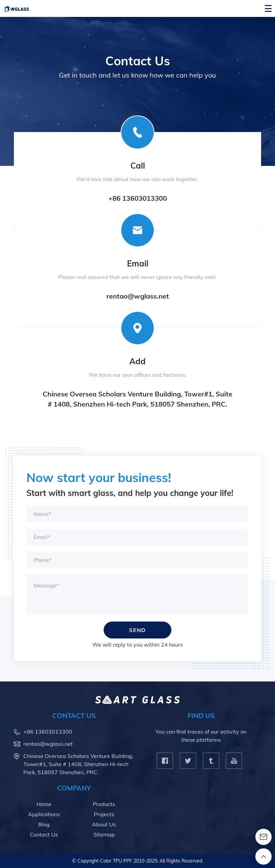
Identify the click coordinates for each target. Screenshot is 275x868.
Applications (44, 814)
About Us (104, 824)
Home (44, 804)
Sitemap (104, 834)
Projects (104, 814)
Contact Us (44, 834)
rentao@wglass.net (138, 296)
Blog (44, 824)
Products (104, 804)
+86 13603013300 (138, 198)
